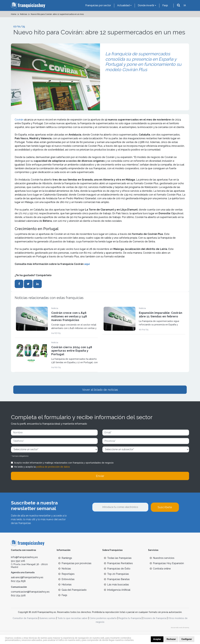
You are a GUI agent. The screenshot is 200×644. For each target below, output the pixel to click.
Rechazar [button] (171, 639)
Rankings (65, 558)
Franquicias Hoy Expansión (167, 563)
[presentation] (116, 520)
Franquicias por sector (98, 5)
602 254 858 (18, 581)
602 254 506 (18, 595)
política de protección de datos (53, 467)
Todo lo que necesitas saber (72, 618)
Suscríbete (165, 507)
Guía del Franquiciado (72, 590)
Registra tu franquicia (130, 618)
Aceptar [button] (157, 639)
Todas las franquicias (118, 558)
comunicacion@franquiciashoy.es (30, 592)
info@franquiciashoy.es (24, 557)
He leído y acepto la (42, 467)
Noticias (65, 569)
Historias (65, 585)
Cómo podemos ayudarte (103, 618)
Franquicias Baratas (117, 579)
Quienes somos (47, 618)
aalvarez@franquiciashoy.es (27, 577)
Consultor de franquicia (25, 618)
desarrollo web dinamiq (180, 628)
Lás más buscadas (116, 585)
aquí (87, 264)
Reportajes (66, 574)
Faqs (165, 5)
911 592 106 (18, 561)
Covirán (19, 120)
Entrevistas (66, 579)
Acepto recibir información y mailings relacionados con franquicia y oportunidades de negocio (64, 463)
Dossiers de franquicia (155, 618)
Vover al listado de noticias (100, 390)
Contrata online (160, 569)
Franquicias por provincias (75, 563)
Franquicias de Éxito (117, 569)
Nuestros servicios (162, 558)
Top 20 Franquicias (116, 574)
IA (185, 5)
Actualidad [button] (123, 5)
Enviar (100, 476)
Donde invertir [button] (146, 5)
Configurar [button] (187, 639)
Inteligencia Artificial (117, 590)
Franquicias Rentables (118, 563)
